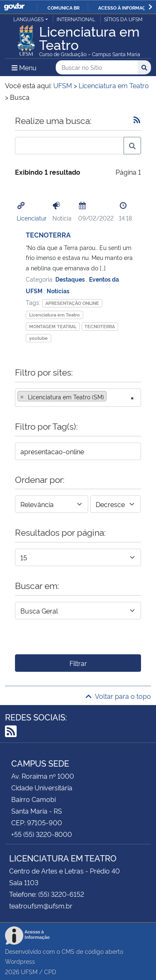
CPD (50, 971)
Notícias (58, 291)
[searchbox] (111, 397)
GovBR (14, 7)
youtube (38, 338)
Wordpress (20, 961)
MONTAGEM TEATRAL (53, 326)
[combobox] (78, 398)
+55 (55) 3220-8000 (42, 834)
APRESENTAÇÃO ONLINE (72, 303)
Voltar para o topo (118, 696)
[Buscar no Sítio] (97, 68)
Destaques (71, 279)
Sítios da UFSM (123, 19)
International (76, 19)
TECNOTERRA (48, 235)
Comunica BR (63, 7)
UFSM (29, 971)
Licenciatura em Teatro (54, 315)
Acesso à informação (125, 7)
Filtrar (78, 663)
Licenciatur (32, 218)
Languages (28, 19)
